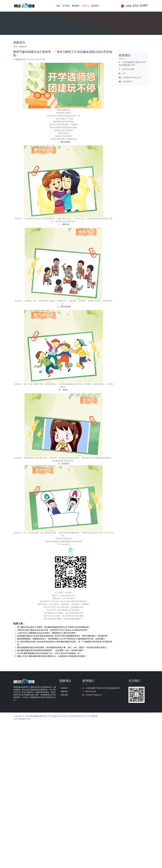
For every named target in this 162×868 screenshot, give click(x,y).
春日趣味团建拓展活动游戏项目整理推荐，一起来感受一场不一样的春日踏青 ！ (47, 650)
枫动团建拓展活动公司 (40, 716)
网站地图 (64, 695)
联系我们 (95, 6)
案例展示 (76, 6)
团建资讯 (85, 6)
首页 (58, 6)
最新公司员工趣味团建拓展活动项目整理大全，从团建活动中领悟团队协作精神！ (47, 656)
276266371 (126, 108)
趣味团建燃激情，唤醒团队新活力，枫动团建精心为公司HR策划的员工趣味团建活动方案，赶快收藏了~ (57, 639)
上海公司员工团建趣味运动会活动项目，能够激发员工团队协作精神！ (43, 633)
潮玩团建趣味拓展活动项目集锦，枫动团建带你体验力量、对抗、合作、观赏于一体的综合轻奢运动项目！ (58, 647)
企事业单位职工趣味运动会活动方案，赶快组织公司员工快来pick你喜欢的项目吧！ (48, 630)
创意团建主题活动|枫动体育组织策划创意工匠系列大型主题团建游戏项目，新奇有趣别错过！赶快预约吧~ (58, 636)
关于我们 (66, 6)
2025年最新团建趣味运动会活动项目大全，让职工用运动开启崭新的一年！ (45, 653)
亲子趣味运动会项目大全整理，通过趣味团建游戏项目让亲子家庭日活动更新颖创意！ (49, 627)
